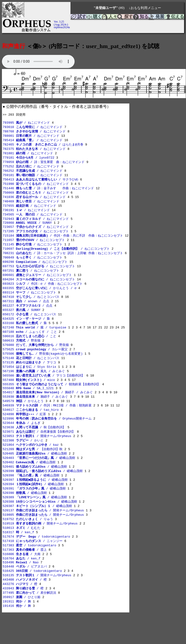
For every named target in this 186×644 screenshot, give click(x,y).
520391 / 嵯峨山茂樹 (34, 511)
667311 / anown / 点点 (26, 313)
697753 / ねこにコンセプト (39, 276)
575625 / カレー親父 (35, 363)
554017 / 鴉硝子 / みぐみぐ (48, 409)
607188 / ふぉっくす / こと (30, 345)
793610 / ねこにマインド (33, 128)
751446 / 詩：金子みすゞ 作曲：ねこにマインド (48, 193)
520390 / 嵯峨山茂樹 (25, 515)
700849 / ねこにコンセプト (33, 266)
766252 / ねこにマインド (33, 174)
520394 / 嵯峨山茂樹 (33, 506)
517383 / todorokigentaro (29, 571)
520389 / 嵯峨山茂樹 (35, 520)
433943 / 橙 (23, 617)
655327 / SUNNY (22, 322)
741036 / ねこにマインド (34, 202)
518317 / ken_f (18, 557)
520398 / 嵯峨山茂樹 (31, 497)
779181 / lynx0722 (28, 161)
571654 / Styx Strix (29, 382)
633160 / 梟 (25, 336)
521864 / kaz (31, 465)
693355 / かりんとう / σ (39, 299)
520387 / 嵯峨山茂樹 (37, 529)
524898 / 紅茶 (24, 432)
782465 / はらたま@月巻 (43, 147)
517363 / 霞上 (25, 575)
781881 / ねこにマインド (28, 156)
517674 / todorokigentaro (36, 562)
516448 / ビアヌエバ (25, 594)
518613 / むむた (22, 552)
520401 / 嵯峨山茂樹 (35, 488)
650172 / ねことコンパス (29, 326)
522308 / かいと (23, 460)
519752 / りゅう (28, 543)
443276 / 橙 (20, 612)
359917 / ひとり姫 (22, 626)
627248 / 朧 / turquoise (35, 340)
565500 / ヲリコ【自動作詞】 (44, 391)
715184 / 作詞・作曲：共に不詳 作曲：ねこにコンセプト (63, 243)
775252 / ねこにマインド (31, 170)
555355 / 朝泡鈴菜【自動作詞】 (51, 400)
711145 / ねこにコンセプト (33, 253)
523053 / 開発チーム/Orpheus (37, 455)
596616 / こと (29, 350)
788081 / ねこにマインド (31, 137)
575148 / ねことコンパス (31, 373)
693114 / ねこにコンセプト (29, 303)
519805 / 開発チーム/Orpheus (43, 539)
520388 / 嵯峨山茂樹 (40, 525)
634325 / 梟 (26, 331)
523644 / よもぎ (22, 442)
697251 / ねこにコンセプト (31, 280)
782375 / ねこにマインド (34, 151)
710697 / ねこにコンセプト (56, 257)
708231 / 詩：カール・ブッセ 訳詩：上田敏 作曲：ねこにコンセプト (63, 262)
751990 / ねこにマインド (36, 188)
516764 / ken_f (22, 585)
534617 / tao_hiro (31, 428)
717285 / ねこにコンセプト (36, 239)
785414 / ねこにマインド (33, 142)
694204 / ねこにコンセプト (39, 290)
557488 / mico (29, 396)
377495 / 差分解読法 (29, 621)
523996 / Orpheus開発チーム (47, 437)
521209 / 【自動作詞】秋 (33, 469)
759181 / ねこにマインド (33, 179)
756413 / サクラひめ (40, 184)
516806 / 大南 (22, 580)
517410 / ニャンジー (33, 566)
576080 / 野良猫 (36, 359)
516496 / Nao (21, 589)
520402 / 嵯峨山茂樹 (29, 483)
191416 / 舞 (17, 635)
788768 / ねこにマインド (34, 133)
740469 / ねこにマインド (31, 207)
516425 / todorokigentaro (32, 598)
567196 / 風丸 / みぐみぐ (34, 386)
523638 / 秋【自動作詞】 (34, 446)
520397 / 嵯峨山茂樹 (35, 502)
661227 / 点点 (27, 317)
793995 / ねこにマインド (26, 124)
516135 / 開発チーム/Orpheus (37, 603)
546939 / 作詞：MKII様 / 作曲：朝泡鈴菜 (47, 423)
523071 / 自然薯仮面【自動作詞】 (39, 451)
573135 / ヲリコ (29, 377)
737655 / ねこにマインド (29, 211)
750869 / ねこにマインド (36, 197)
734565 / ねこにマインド (33, 221)
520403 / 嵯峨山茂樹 (39, 479)
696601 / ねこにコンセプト (37, 285)
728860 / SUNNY (27, 230)
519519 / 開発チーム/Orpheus (40, 548)
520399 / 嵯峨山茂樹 (43, 492)
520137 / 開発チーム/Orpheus (43, 534)
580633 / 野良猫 (22, 354)
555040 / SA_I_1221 (28, 405)
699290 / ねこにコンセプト (35, 271)
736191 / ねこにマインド (26, 216)
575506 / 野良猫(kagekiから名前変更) (43, 368)
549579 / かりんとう (23, 419)
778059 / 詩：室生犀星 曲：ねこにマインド (44, 165)
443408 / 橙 (25, 608)
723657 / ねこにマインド (36, 234)
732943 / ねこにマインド (36, 225)
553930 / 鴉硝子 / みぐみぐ (35, 414)
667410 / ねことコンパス (31, 308)
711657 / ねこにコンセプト (34, 248)
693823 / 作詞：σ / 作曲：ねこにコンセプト (43, 294)
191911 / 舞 (17, 631)
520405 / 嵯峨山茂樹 (35, 474)
